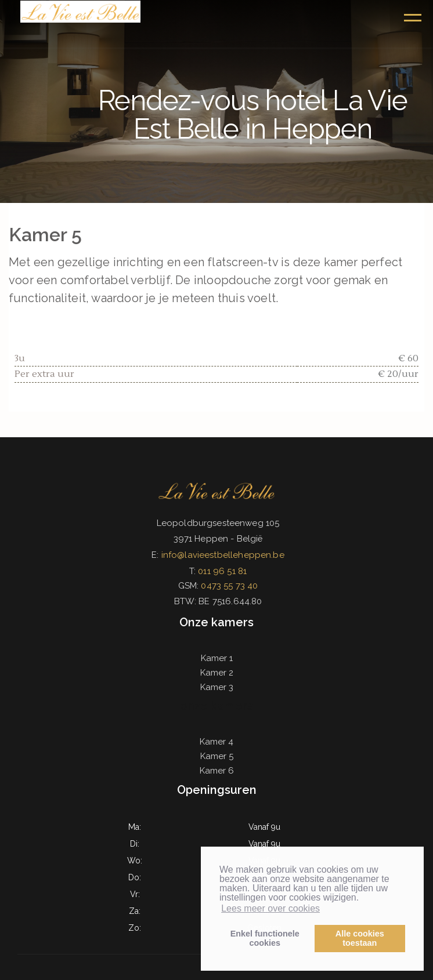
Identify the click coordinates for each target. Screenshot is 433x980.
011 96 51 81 (222, 571)
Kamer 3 (217, 687)
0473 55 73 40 (229, 586)
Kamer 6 (217, 771)
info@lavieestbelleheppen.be (223, 555)
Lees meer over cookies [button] (270, 908)
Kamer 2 (217, 673)
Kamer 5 (217, 756)
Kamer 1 (217, 658)
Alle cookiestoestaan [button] (360, 938)
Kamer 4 (217, 742)
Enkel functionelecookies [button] (265, 938)
